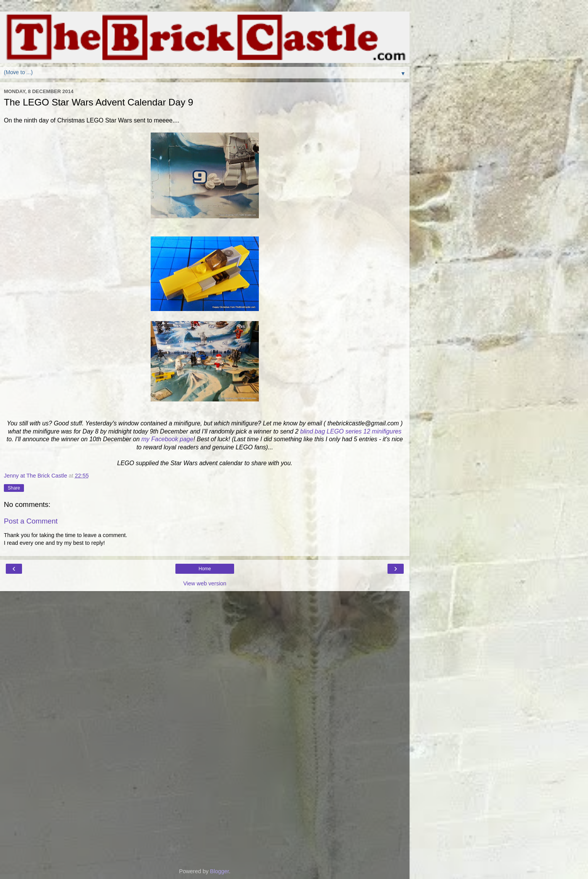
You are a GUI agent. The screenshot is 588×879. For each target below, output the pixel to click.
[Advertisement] (205, 630)
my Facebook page (167, 439)
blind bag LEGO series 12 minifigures (351, 431)
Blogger (220, 871)
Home (205, 569)
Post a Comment (31, 521)
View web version (205, 583)
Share (14, 488)
